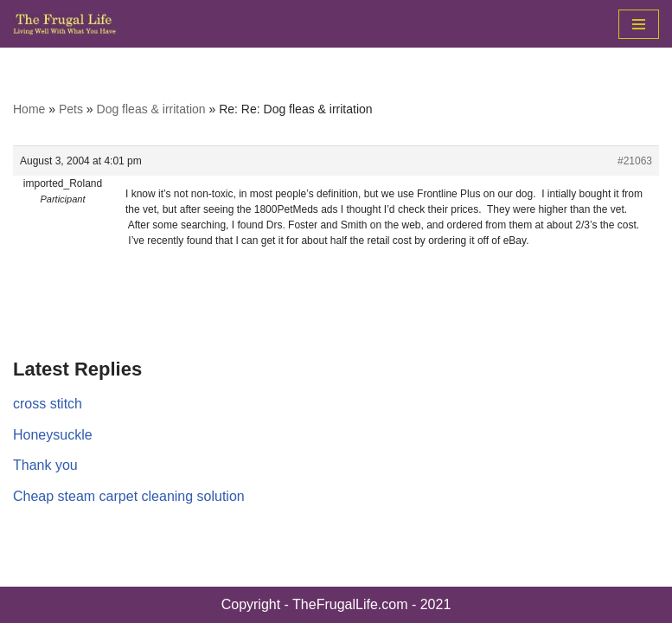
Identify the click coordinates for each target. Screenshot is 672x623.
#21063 (635, 161)
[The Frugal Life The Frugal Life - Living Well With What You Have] (65, 24)
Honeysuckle (53, 435)
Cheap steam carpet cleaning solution (129, 496)
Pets (71, 109)
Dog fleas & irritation (151, 109)
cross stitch (48, 404)
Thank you (45, 465)
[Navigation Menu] (639, 24)
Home (29, 109)
